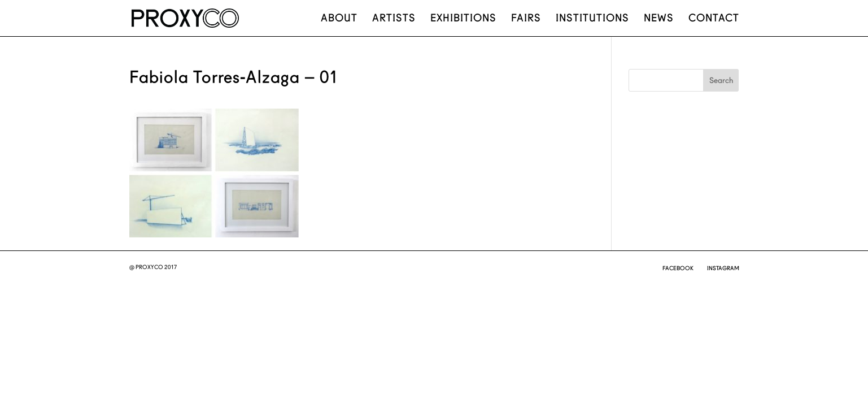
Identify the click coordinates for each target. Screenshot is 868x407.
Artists (394, 19)
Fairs (526, 19)
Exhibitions (463, 19)
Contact (714, 19)
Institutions (592, 19)
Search (721, 80)
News (659, 19)
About (339, 19)
